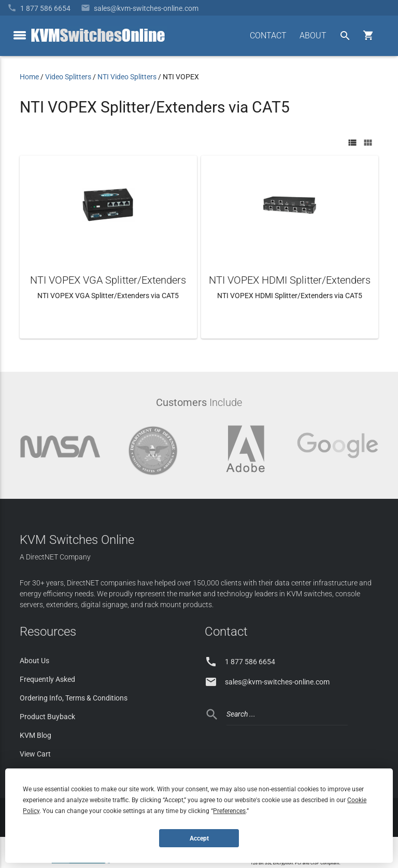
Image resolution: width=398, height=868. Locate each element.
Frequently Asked (47, 679)
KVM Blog (35, 735)
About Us (34, 661)
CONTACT (268, 36)
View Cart (35, 754)
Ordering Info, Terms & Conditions (74, 698)
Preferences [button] (229, 811)
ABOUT (313, 36)
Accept (199, 838)
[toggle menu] (20, 35)
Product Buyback (47, 717)
